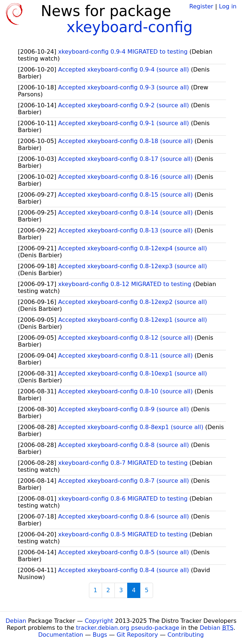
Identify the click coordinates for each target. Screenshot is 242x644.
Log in (228, 6)
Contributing (186, 635)
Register (201, 6)
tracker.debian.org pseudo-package (128, 628)
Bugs (100, 635)
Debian (16, 621)
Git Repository (137, 635)
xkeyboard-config (129, 27)
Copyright (99, 621)
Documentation (61, 635)
